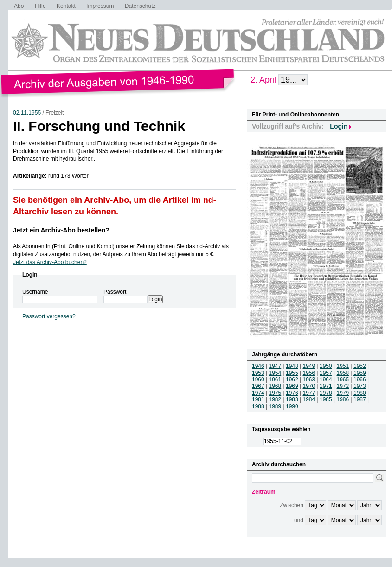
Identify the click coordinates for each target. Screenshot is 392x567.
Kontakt (66, 6)
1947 (275, 366)
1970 (309, 386)
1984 (309, 399)
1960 (258, 380)
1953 (258, 373)
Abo (19, 6)
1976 (292, 393)
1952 (360, 366)
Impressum (100, 6)
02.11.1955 (27, 113)
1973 (360, 386)
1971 (326, 386)
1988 (258, 406)
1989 (275, 406)
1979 (343, 393)
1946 (258, 366)
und (299, 520)
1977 (309, 393)
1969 (292, 386)
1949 (309, 366)
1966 (360, 380)
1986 (343, 399)
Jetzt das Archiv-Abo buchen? (50, 262)
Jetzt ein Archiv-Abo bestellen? (61, 230)
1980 (360, 393)
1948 (292, 366)
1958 (343, 373)
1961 (275, 380)
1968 (275, 386)
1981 (258, 399)
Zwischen (292, 505)
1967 (258, 386)
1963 (309, 380)
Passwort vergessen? (49, 316)
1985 (326, 399)
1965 (343, 380)
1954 (275, 373)
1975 (275, 393)
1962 (292, 380)
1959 (360, 373)
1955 (292, 373)
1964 (326, 380)
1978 (326, 393)
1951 (343, 366)
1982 (275, 399)
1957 (326, 373)
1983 (292, 399)
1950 (326, 366)
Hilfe (40, 6)
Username (35, 292)
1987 (360, 399)
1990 (292, 406)
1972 (343, 386)
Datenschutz (140, 6)
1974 (258, 393)
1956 (309, 373)
